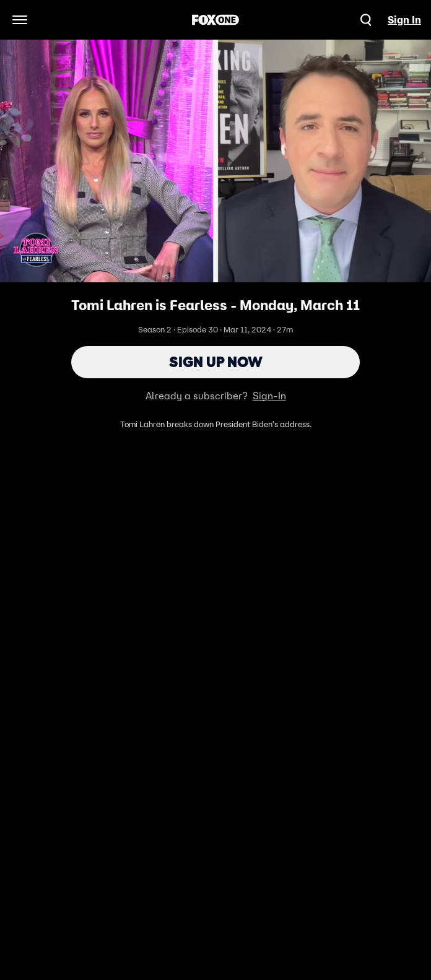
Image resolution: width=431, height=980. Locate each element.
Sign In (404, 20)
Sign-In (269, 396)
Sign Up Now (216, 362)
